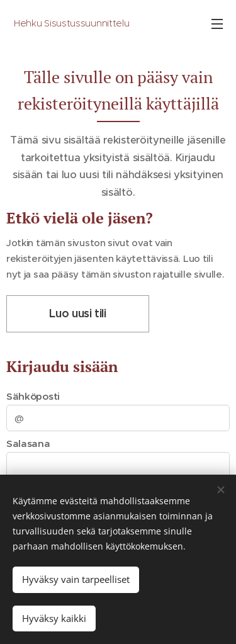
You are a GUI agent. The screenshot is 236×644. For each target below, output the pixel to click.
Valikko (217, 24)
